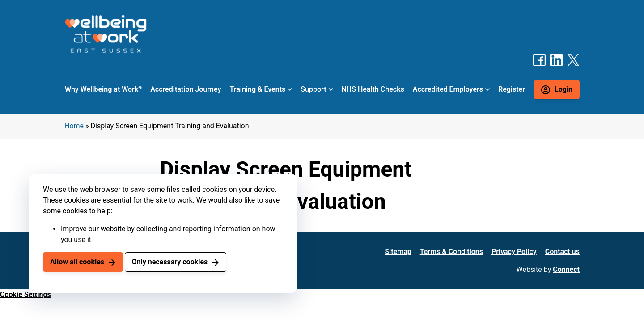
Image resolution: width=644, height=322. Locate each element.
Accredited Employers (448, 89)
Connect (566, 269)
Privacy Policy (514, 252)
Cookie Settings (25, 294)
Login (563, 89)
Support (313, 89)
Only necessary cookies (169, 262)
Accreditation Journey (186, 89)
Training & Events (257, 89)
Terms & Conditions (451, 252)
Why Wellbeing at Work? (103, 89)
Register (512, 89)
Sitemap (398, 252)
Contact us (562, 252)
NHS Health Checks (373, 89)
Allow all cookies (77, 262)
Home (74, 126)
